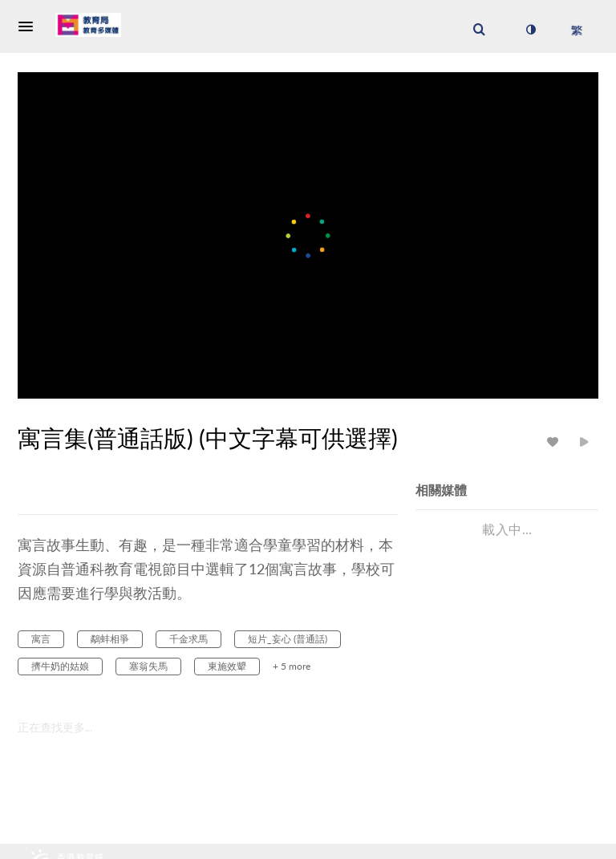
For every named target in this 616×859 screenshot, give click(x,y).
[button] (30, 26)
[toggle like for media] (555, 442)
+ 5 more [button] (292, 666)
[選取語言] (576, 30)
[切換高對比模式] (530, 30)
